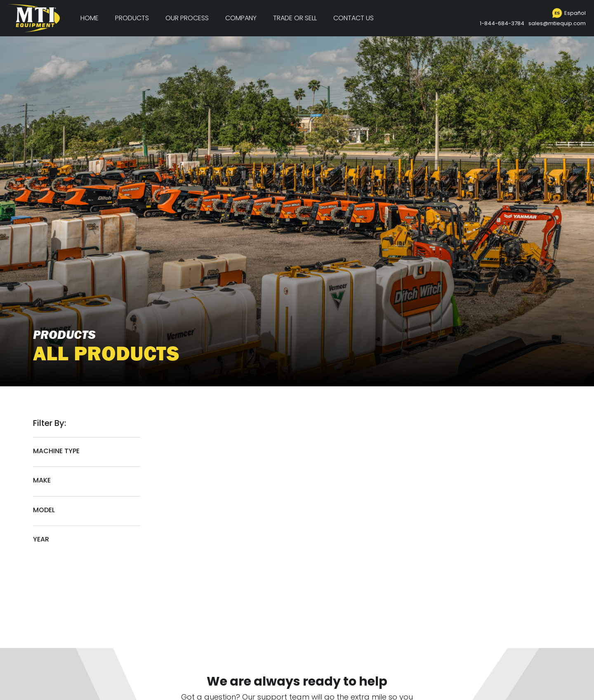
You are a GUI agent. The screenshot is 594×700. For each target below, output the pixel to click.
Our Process (187, 18)
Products (132, 18)
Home (90, 18)
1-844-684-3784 (502, 23)
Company (241, 18)
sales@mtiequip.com (557, 23)
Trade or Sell (295, 18)
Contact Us (354, 18)
